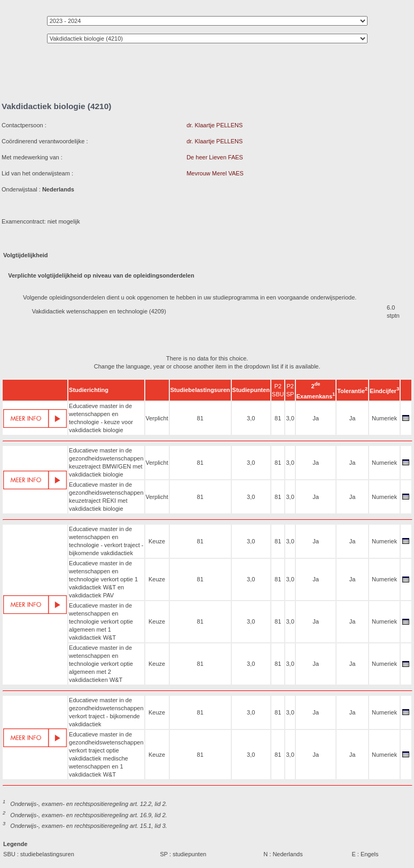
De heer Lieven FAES (215, 157)
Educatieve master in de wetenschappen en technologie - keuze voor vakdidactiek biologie (101, 418)
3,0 (251, 418)
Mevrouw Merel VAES (215, 173)
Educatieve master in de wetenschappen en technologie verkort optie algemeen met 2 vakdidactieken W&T (101, 664)
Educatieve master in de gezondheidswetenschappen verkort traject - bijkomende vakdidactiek (106, 712)
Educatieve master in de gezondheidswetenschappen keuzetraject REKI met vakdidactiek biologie (106, 497)
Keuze (157, 541)
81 (200, 418)
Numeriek (384, 418)
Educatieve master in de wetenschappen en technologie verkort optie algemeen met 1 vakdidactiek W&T (101, 621)
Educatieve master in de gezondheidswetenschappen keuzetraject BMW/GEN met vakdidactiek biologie (106, 462)
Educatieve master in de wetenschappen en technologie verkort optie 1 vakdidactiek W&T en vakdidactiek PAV (103, 579)
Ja (316, 418)
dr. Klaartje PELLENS (214, 125)
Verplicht (157, 418)
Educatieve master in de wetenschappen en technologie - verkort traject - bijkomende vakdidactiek (106, 541)
